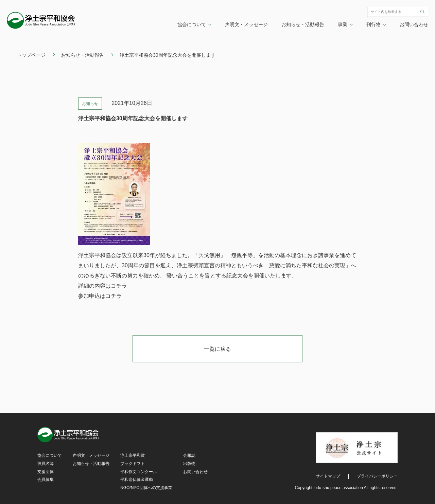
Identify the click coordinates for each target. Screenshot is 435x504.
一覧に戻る (217, 349)
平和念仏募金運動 (137, 480)
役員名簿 (46, 464)
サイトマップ (328, 476)
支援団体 (46, 472)
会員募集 (46, 480)
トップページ (31, 55)
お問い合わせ (414, 24)
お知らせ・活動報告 (303, 24)
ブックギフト (133, 464)
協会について (50, 455)
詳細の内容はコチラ (103, 286)
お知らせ (90, 104)
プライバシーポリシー (377, 476)
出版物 (189, 464)
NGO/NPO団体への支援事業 (146, 488)
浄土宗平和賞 (133, 455)
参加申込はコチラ (100, 296)
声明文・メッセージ (246, 24)
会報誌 (189, 455)
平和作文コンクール (139, 472)
